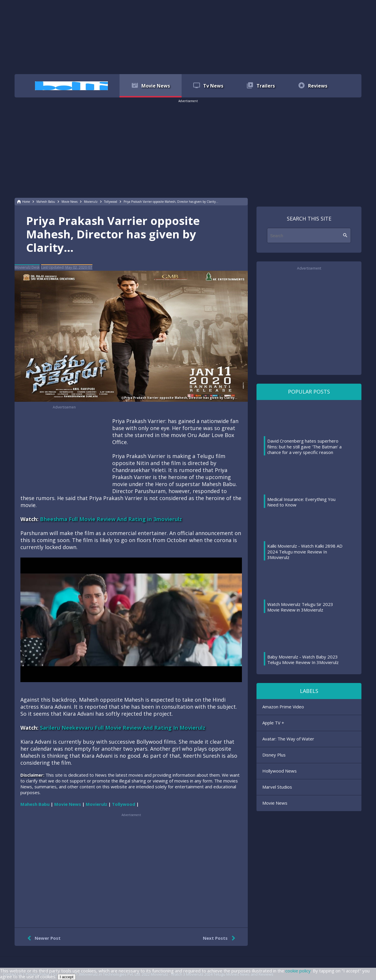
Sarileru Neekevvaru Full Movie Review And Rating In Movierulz (123, 728)
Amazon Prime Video (283, 707)
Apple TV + (273, 723)
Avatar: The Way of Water (288, 739)
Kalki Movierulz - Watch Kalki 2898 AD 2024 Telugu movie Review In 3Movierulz (305, 552)
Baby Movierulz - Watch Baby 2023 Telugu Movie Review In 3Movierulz (303, 660)
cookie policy (298, 971)
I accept (67, 977)
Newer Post (43, 938)
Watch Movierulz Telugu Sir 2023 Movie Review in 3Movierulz (300, 607)
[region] (188, 36)
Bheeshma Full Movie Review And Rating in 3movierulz (111, 519)
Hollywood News (280, 771)
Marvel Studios (277, 787)
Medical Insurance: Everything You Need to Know (301, 502)
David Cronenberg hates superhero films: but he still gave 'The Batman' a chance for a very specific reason (304, 447)
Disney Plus (274, 755)
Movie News (275, 803)
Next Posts (220, 938)
